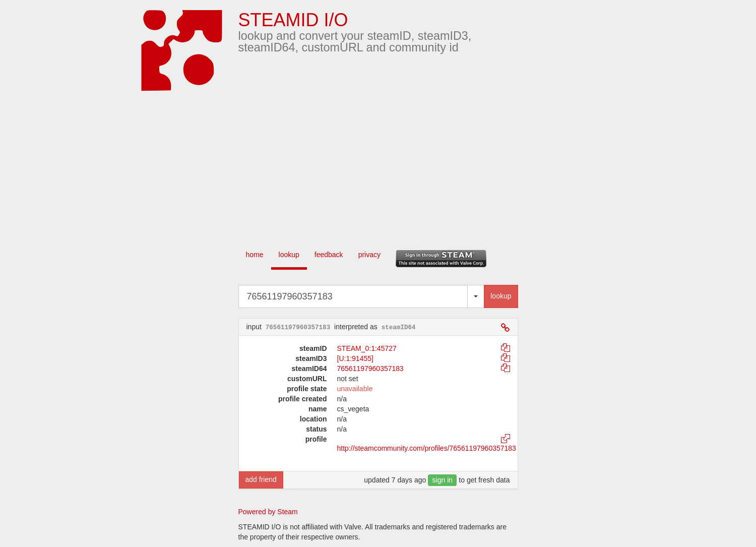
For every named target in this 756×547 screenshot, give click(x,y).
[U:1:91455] (355, 358)
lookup (289, 255)
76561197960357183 (370, 369)
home (255, 255)
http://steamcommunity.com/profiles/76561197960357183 (427, 448)
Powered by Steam (268, 512)
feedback (329, 255)
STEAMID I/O (293, 20)
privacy (369, 255)
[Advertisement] (393, 166)
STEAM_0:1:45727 (367, 348)
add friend (261, 479)
